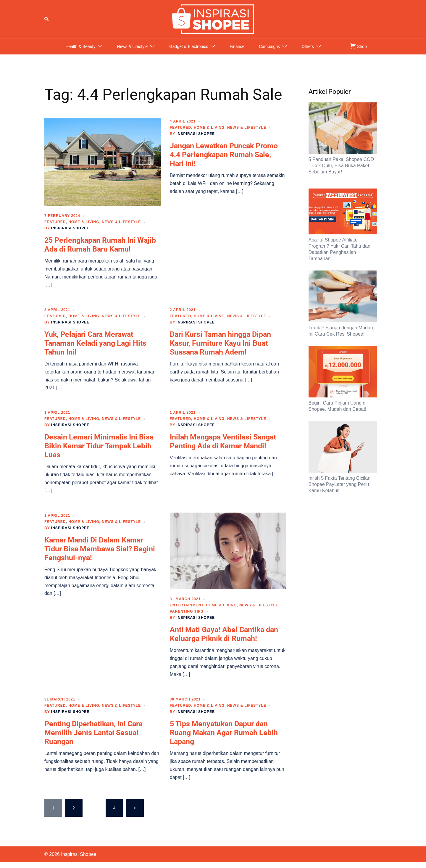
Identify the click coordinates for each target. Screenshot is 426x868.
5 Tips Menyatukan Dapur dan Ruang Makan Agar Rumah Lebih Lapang (224, 739)
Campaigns (269, 52)
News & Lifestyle (132, 52)
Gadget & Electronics (189, 52)
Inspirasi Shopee (70, 234)
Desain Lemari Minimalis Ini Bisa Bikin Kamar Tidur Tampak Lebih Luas (99, 452)
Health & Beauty (80, 52)
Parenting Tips (187, 617)
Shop (358, 52)
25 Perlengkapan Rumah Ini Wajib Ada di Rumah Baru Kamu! (100, 251)
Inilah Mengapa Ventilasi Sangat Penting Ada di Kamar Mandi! (223, 447)
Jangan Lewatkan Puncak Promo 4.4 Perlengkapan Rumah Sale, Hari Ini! (224, 161)
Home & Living (84, 228)
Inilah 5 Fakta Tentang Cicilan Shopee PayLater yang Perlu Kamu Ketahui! (340, 490)
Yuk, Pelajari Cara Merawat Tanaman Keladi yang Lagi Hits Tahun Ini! (95, 349)
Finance (237, 52)
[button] (47, 22)
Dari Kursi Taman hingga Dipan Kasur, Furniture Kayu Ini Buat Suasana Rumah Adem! (220, 349)
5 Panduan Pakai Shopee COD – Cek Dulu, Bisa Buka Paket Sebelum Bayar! (341, 171)
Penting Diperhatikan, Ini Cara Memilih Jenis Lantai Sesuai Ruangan (93, 739)
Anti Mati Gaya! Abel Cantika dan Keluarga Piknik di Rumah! (224, 640)
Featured (55, 228)
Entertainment (187, 611)
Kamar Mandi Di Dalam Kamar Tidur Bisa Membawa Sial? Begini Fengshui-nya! (100, 555)
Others (308, 52)
